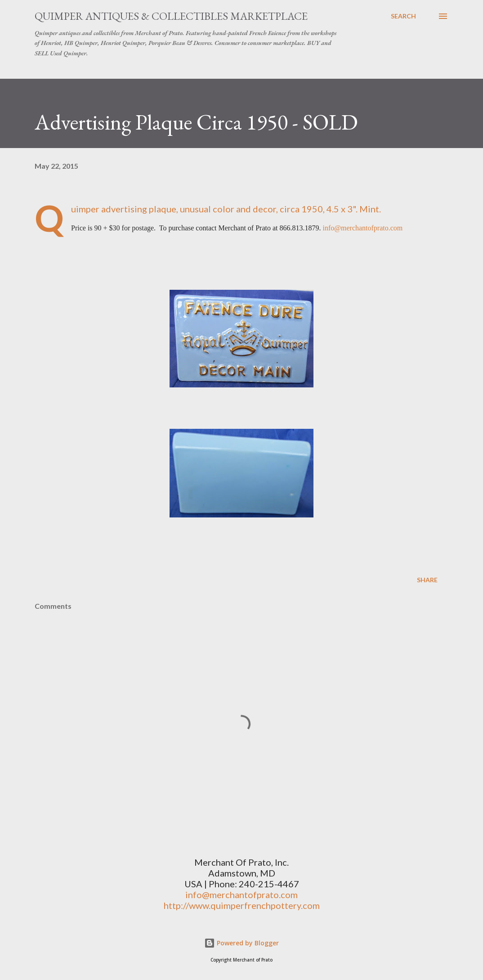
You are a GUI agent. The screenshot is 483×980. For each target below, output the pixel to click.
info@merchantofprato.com (363, 228)
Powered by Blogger (241, 943)
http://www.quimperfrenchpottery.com (242, 905)
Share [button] (427, 580)
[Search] (403, 16)
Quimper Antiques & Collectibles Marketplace (171, 16)
